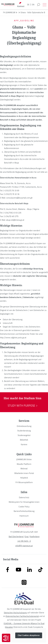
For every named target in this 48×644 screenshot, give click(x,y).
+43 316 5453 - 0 (24, 541)
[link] (24, 426)
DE (28, 5)
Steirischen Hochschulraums (15, 613)
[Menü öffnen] (45, 5)
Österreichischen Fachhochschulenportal (22, 616)
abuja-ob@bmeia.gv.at (15, 220)
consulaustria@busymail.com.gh (19, 198)
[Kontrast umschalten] (21, 5)
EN (33, 5)
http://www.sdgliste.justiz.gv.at (13, 338)
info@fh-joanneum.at (24, 546)
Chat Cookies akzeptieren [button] (29, 635)
